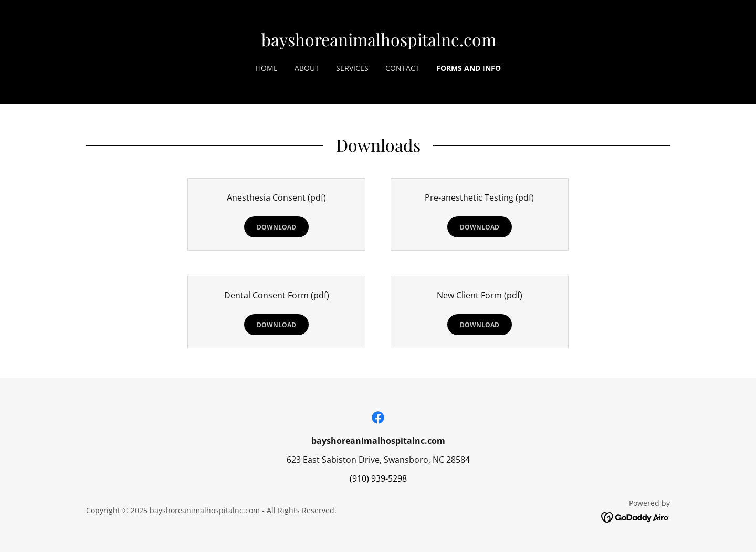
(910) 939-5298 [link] (378, 478)
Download (276, 227)
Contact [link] (402, 68)
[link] (379, 43)
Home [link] (267, 68)
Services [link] (352, 68)
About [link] (307, 68)
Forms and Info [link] (469, 68)
